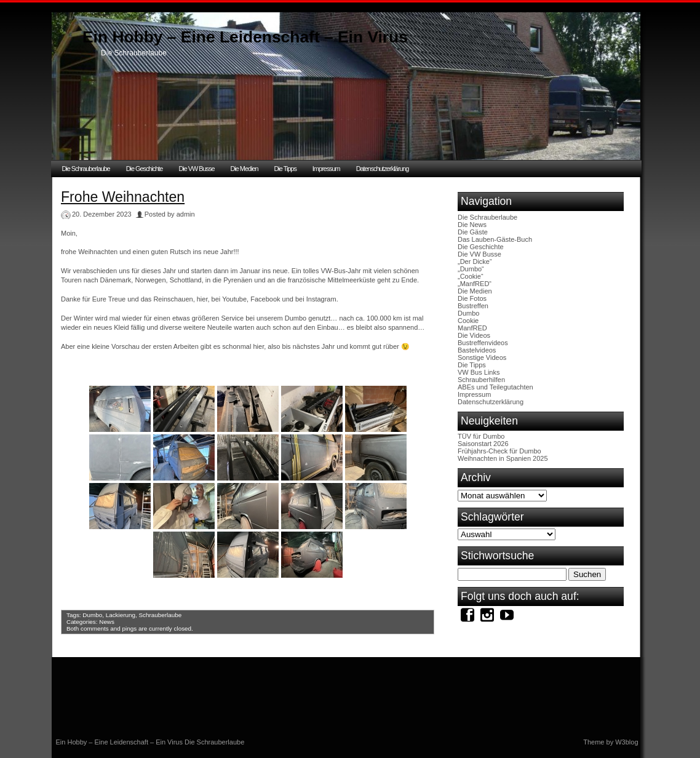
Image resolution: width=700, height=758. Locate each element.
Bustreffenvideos (483, 343)
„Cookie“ (471, 276)
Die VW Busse (196, 169)
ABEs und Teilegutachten (495, 387)
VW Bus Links (479, 372)
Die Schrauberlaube (86, 169)
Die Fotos (472, 298)
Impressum (326, 169)
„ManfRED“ (475, 284)
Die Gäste (473, 232)
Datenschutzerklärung (383, 169)
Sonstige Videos (482, 357)
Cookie (468, 321)
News (107, 622)
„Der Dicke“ (475, 261)
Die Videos (474, 335)
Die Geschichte (145, 169)
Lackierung (121, 615)
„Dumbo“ (471, 269)
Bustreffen (473, 306)
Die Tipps (285, 169)
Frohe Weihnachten (123, 197)
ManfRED (472, 328)
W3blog (626, 742)
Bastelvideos (477, 350)
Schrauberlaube (161, 615)
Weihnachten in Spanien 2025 (503, 458)
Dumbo (92, 615)
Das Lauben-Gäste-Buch (495, 239)
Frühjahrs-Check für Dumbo (499, 451)
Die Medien (244, 169)
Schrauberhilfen (481, 380)
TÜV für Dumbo (481, 436)
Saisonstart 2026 (483, 444)
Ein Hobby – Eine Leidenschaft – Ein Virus (245, 37)
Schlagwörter (492, 517)
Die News (472, 225)
